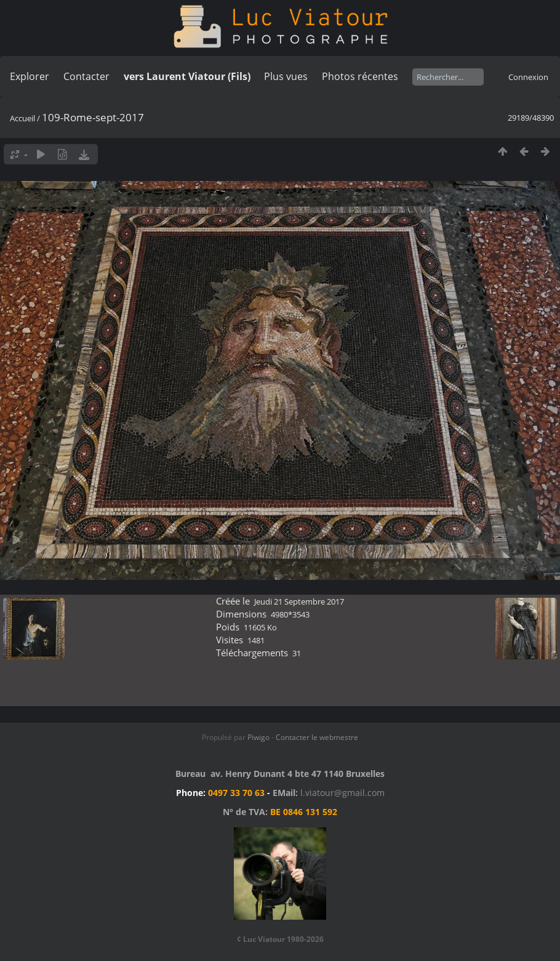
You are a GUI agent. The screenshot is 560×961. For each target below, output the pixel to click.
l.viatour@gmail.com (342, 793)
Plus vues (286, 76)
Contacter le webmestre (317, 737)
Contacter (86, 76)
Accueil (22, 118)
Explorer (30, 76)
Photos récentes (360, 76)
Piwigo (258, 737)
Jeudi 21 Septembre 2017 (299, 601)
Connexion (528, 77)
